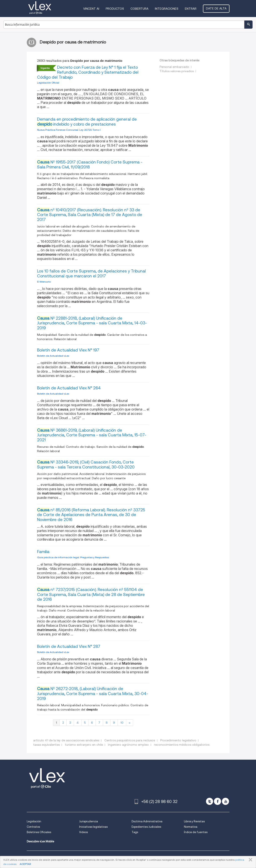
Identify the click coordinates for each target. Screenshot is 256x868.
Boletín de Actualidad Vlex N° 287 (69, 646)
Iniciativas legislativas (93, 827)
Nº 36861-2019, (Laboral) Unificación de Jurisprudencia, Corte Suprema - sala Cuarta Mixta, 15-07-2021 (92, 435)
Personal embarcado (174, 67)
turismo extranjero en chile (84, 745)
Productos (115, 9)
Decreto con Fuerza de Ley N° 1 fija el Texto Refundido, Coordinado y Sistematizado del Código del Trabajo (88, 72)
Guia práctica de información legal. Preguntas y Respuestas (73, 557)
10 (122, 723)
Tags (135, 832)
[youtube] (225, 801)
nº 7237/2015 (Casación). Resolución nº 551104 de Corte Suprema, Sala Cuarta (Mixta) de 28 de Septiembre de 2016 (91, 595)
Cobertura (139, 9)
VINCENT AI (91, 9)
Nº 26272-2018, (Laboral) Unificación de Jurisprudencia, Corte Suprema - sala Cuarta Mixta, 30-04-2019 (93, 694)
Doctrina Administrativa (147, 821)
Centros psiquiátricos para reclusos (130, 740)
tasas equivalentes (46, 745)
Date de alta (216, 8)
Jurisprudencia (89, 821)
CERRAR (250, 860)
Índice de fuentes (196, 832)
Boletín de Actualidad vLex (53, 356)
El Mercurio (44, 282)
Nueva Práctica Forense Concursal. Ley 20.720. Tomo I (69, 130)
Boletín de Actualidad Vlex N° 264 (69, 388)
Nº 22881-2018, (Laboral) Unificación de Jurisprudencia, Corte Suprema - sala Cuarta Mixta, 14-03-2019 (92, 323)
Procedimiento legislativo (178, 740)
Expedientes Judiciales (146, 827)
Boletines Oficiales (39, 832)
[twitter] (210, 801)
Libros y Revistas (194, 821)
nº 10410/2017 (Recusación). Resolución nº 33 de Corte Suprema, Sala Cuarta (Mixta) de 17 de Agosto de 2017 (90, 215)
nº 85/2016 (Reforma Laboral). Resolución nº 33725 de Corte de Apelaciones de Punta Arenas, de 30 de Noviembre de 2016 (91, 515)
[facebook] (218, 801)
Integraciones (167, 9)
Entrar (191, 9)
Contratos (33, 827)
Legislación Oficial (48, 83)
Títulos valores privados (177, 71)
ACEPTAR (25, 864)
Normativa (191, 827)
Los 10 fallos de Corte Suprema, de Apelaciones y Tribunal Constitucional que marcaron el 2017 (91, 274)
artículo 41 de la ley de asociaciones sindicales (66, 740)
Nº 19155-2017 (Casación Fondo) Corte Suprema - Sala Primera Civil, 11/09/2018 (90, 165)
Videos (83, 832)
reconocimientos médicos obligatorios (182, 745)
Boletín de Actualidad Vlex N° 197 (68, 350)
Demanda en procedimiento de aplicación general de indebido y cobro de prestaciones (87, 122)
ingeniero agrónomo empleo (128, 745)
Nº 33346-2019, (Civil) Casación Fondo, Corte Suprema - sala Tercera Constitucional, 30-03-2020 (86, 465)
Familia (43, 552)
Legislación (34, 821)
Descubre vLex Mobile (40, 841)
